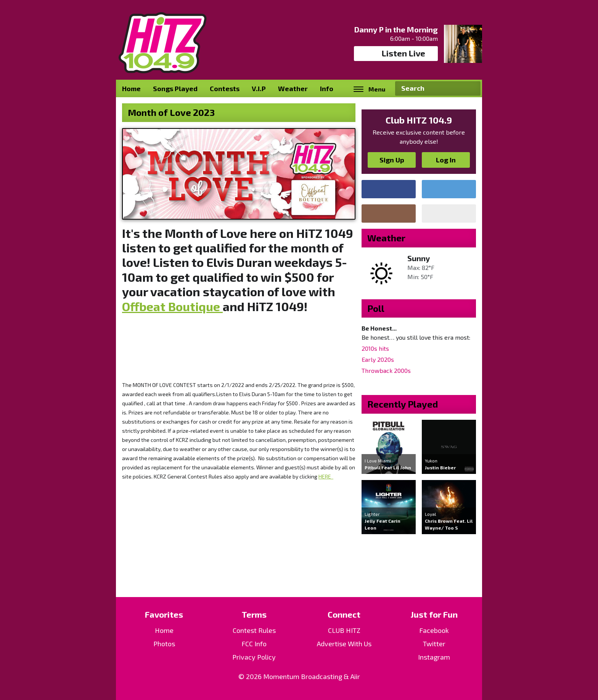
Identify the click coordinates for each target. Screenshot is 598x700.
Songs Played (175, 88)
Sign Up (392, 160)
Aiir (355, 676)
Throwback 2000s (386, 370)
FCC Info (254, 644)
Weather (293, 88)
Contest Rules (254, 630)
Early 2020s (378, 359)
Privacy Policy (254, 657)
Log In (446, 160)
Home (131, 88)
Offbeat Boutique (172, 306)
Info (327, 88)
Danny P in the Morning (396, 29)
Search (472, 88)
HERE (326, 476)
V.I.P (259, 88)
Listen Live (396, 53)
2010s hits (375, 348)
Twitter (434, 644)
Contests (225, 88)
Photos (164, 644)
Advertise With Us (344, 644)
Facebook (434, 630)
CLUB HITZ (344, 630)
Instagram (434, 657)
